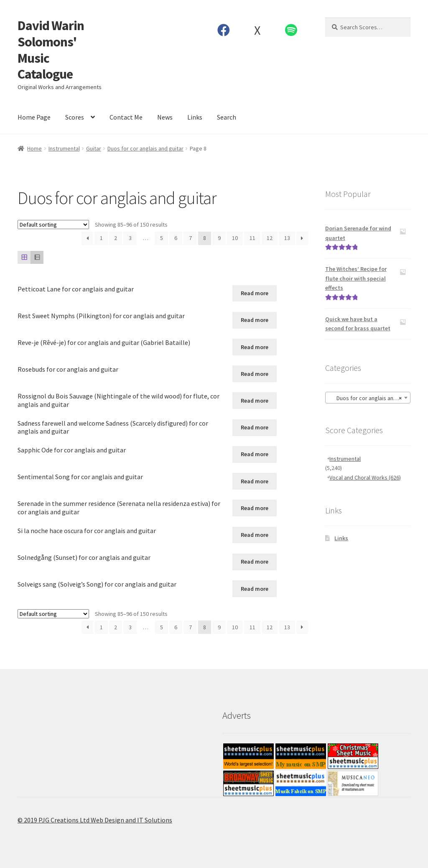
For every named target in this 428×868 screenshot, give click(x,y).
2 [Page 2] (116, 238)
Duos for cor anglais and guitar (145, 148)
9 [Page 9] (219, 238)
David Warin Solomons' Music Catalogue (51, 50)
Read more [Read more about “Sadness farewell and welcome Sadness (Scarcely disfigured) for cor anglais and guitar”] (255, 427)
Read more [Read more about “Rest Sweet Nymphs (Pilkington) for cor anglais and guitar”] (255, 320)
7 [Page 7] (190, 238)
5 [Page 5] (162, 238)
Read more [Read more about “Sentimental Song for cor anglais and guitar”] (255, 481)
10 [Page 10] (235, 238)
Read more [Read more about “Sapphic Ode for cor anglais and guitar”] (255, 454)
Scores (75, 117)
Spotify (291, 30)
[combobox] (368, 398)
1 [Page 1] (101, 238)
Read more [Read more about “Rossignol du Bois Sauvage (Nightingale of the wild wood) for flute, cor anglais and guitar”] (255, 401)
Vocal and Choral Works (365, 477)
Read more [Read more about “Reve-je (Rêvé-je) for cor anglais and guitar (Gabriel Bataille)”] (255, 347)
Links (195, 117)
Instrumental (64, 148)
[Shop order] (53, 225)
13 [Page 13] (287, 238)
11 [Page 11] (252, 238)
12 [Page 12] (270, 238)
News (165, 117)
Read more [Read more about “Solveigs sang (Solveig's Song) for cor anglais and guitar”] (255, 589)
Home (34, 148)
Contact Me (126, 117)
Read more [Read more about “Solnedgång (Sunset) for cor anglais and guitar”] (255, 562)
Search (227, 117)
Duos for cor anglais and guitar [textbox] (369, 398)
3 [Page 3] (130, 238)
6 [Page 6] (176, 238)
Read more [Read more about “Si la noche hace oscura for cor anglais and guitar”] (255, 535)
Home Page (34, 117)
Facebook (223, 30)
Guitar (94, 148)
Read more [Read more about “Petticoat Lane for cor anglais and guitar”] (255, 293)
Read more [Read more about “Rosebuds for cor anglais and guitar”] (255, 374)
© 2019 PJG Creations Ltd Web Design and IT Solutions (95, 820)
